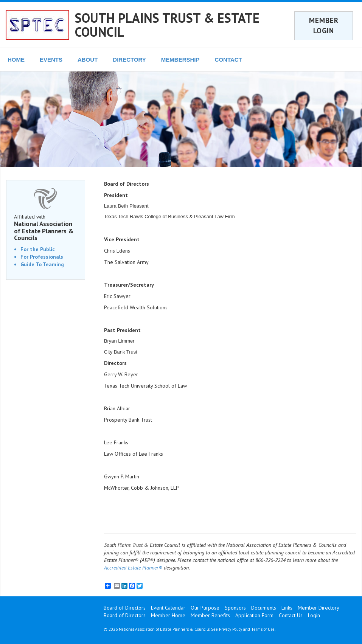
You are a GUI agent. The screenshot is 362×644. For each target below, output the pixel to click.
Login (314, 615)
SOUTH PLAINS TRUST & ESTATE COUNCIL (167, 25)
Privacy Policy (231, 629)
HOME (16, 60)
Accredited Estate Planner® (133, 568)
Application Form (254, 615)
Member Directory (318, 608)
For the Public (38, 249)
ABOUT (88, 60)
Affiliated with (46, 227)
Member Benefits (210, 615)
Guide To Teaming (42, 264)
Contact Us (291, 615)
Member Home (168, 615)
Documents (264, 608)
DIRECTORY (129, 60)
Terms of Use (263, 629)
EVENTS (51, 60)
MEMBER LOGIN (324, 26)
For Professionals (42, 257)
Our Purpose (205, 608)
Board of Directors (125, 608)
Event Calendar (168, 608)
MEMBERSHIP (180, 60)
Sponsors (235, 608)
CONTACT (228, 60)
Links (287, 608)
